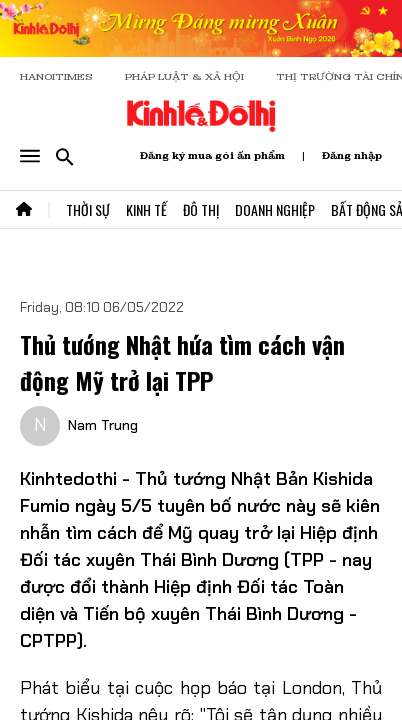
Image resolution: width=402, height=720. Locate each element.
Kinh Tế (146, 209)
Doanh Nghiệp (275, 209)
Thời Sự (88, 209)
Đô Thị (201, 209)
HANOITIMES (56, 76)
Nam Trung (103, 425)
